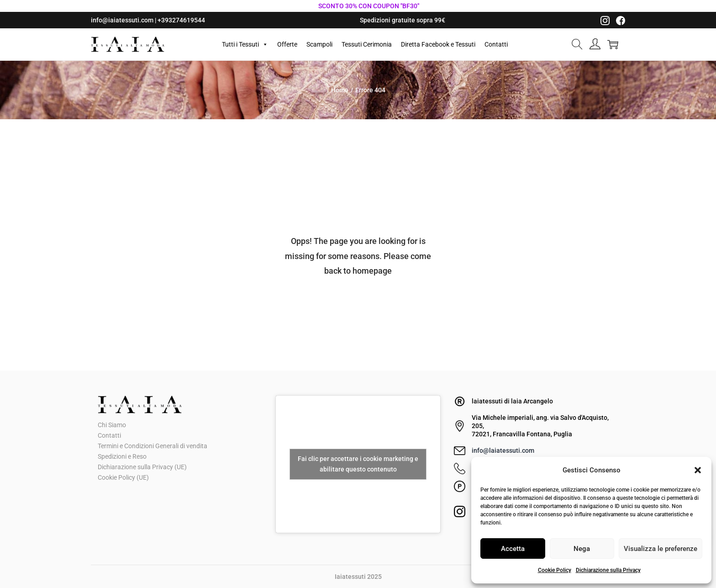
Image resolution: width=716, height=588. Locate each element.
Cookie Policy (555, 570)
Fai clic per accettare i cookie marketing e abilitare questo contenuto (358, 464)
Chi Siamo (112, 425)
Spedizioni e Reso (122, 456)
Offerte (287, 44)
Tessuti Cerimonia (367, 44)
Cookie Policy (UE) (123, 477)
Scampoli (319, 44)
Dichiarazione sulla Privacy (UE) (142, 467)
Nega (582, 549)
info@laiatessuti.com (503, 450)
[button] (698, 470)
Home (340, 90)
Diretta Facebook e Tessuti (438, 44)
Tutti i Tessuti (245, 44)
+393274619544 (181, 20)
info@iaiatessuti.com (122, 20)
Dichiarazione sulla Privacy (608, 570)
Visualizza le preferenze (661, 549)
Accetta (513, 549)
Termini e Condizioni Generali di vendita (153, 446)
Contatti (496, 44)
